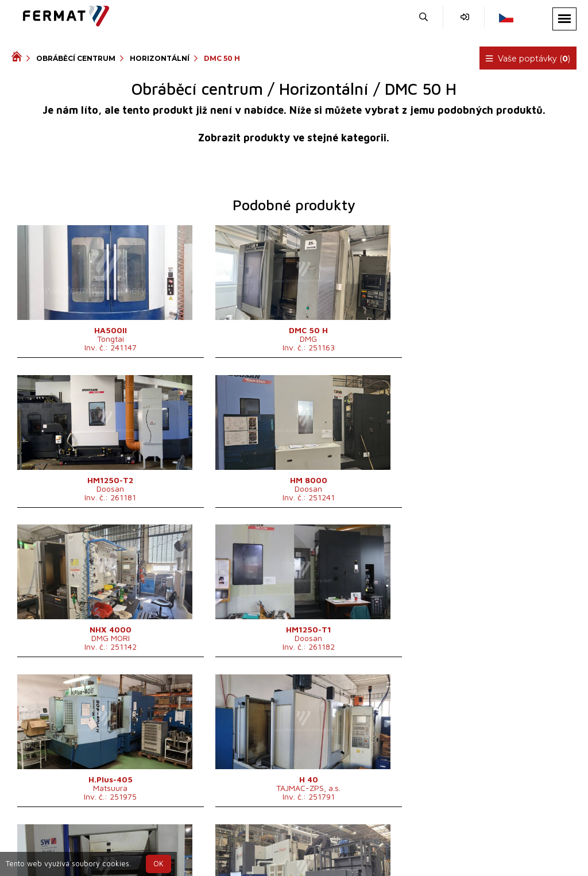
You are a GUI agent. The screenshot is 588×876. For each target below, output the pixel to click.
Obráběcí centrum (76, 58)
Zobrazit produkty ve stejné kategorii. (294, 138)
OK (158, 864)
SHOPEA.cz (99, 844)
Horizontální (160, 58)
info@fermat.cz (313, 857)
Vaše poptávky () (528, 59)
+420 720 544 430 (265, 844)
